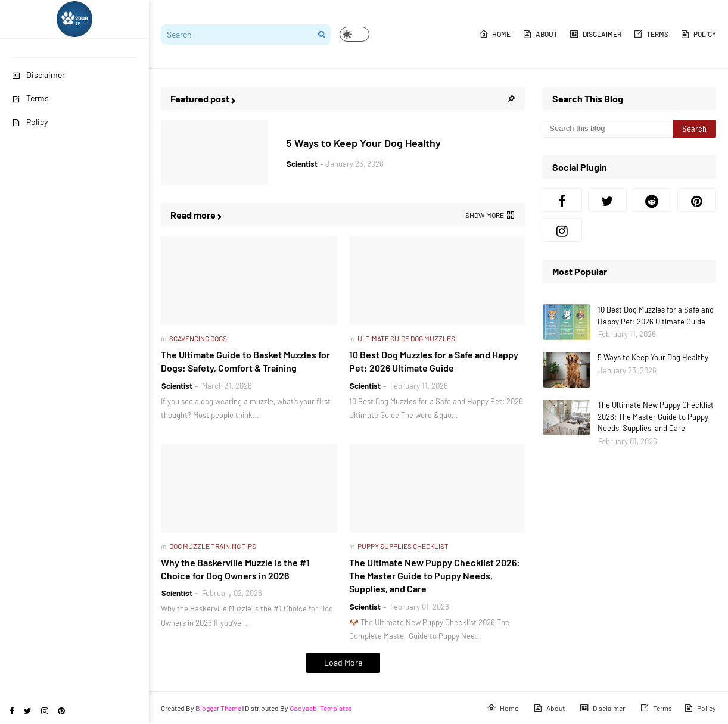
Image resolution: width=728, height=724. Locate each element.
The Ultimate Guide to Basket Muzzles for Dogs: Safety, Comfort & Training (245, 361)
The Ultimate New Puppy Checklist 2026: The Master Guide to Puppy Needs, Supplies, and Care (435, 576)
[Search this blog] (608, 129)
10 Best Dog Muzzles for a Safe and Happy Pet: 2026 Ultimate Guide (434, 361)
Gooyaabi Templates (321, 708)
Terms (30, 98)
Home (495, 34)
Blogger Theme (218, 708)
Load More (343, 662)
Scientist (302, 164)
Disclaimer (38, 75)
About (540, 34)
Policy (30, 122)
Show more (485, 215)
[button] (354, 34)
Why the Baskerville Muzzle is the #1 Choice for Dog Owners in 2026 (235, 569)
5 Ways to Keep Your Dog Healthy (363, 143)
